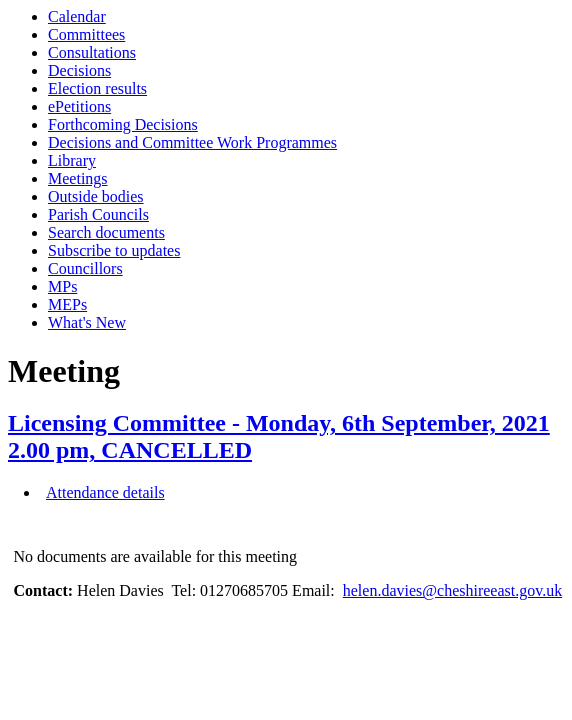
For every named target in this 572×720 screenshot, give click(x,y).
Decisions (79, 70)
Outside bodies (96, 196)
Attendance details (105, 492)
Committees (86, 34)
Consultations (92, 52)
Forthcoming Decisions (123, 124)
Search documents (106, 232)
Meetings (78, 178)
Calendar (77, 16)
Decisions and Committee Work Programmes (192, 142)
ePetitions (79, 106)
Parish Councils (98, 214)
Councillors (85, 268)
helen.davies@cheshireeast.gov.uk (452, 590)
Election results (97, 88)
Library (72, 160)
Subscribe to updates (114, 250)
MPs (62, 286)
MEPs (67, 304)
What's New (87, 322)
